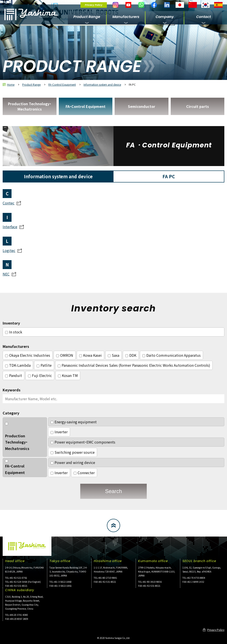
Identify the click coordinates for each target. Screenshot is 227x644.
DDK (131, 355)
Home (11, 84)
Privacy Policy (94, 5)
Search (113, 491)
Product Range (87, 17)
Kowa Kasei (90, 355)
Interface (10, 227)
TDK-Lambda (18, 365)
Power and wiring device (73, 462)
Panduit (14, 375)
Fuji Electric (40, 375)
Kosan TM (68, 375)
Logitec (9, 250)
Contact (204, 17)
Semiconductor (142, 106)
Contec (9, 203)
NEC (6, 274)
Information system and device (102, 84)
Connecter (84, 473)
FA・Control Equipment (62, 84)
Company (165, 17)
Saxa (113, 355)
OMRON (65, 355)
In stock (14, 332)
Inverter (59, 432)
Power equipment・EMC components (83, 442)
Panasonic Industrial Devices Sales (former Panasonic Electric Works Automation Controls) (134, 365)
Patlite (44, 365)
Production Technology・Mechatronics (30, 106)
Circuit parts (198, 106)
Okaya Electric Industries (28, 355)
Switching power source (73, 452)
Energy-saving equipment (74, 422)
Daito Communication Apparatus (171, 355)
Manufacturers (126, 17)
